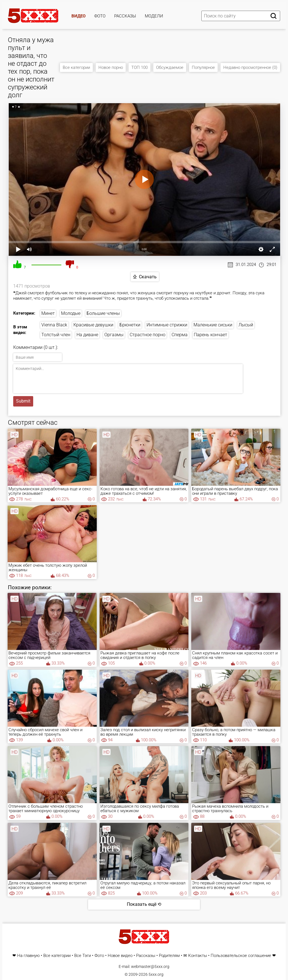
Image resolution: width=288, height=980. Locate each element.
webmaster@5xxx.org (150, 967)
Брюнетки (130, 325)
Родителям (169, 956)
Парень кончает (211, 335)
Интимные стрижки (167, 325)
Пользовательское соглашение (241, 956)
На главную (28, 956)
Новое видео (120, 956)
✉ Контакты (195, 956)
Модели (154, 16)
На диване (87, 335)
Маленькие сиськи (213, 325)
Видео (78, 16)
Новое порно (111, 67)
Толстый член (56, 335)
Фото (100, 16)
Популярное (203, 67)
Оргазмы (114, 335)
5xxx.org (156, 974)
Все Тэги (83, 956)
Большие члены (103, 313)
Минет (48, 313)
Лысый (246, 325)
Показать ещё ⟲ (144, 904)
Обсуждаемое (170, 67)
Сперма (180, 335)
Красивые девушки (93, 325)
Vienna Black (54, 325)
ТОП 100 (139, 67)
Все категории (76, 67)
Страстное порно (148, 335)
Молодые (71, 313)
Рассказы (125, 16)
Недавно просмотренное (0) (250, 67)
